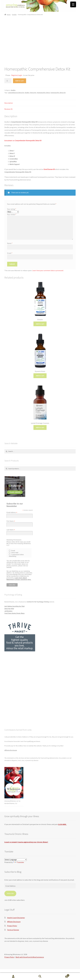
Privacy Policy (12, 926)
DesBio (14, 15)
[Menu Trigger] (73, 4)
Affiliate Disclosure (11, 750)
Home (9, 15)
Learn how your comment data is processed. (48, 270)
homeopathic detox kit (58, 93)
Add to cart (20, 81)
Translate (18, 862)
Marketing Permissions (14, 540)
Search (40, 976)
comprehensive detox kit (16, 93)
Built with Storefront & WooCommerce (30, 957)
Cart (61, 975)
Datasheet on (23, 141)
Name (10, 243)
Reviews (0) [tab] (8, 109)
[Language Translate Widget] (16, 860)
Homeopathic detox (43, 93)
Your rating (12, 209)
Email (10, 253)
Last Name (11, 530)
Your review (12, 214)
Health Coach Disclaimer (16, 918)
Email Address (12, 512)
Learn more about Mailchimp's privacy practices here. (19, 579)
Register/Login (17, 75)
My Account (13, 976)
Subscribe (10, 893)
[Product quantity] (8, 81)
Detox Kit (33, 93)
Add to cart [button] (40, 324)
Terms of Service (13, 930)
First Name (11, 521)
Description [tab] (9, 103)
